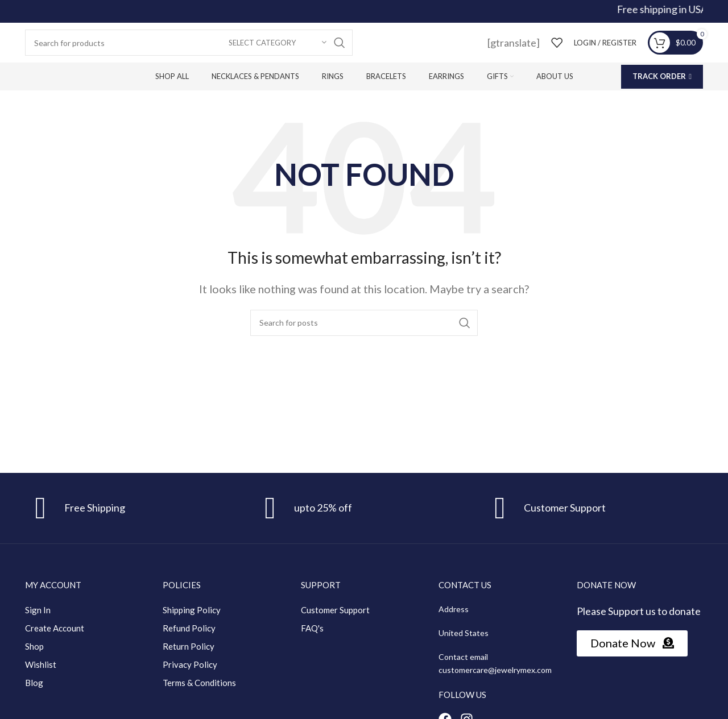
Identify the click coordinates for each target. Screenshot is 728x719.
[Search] (189, 43)
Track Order (662, 76)
